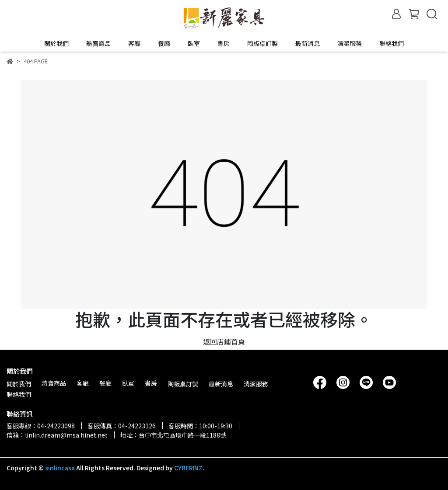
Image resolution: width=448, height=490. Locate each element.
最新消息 (308, 43)
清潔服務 (350, 43)
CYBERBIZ (188, 468)
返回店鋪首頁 (224, 341)
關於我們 (56, 43)
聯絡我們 (392, 43)
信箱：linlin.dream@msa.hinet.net (57, 435)
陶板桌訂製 (262, 43)
